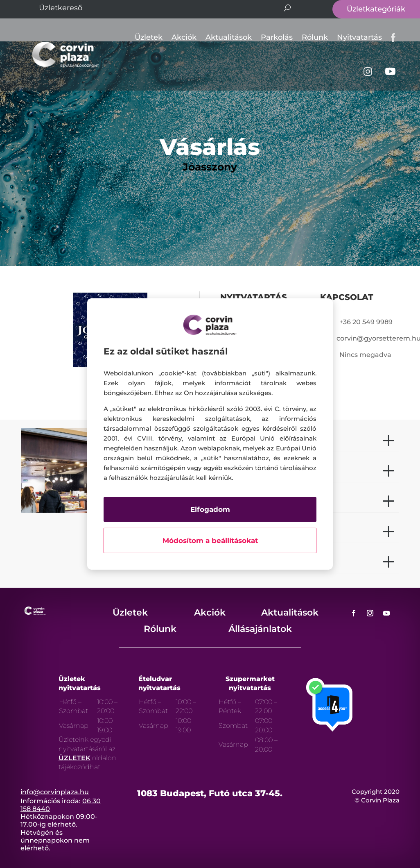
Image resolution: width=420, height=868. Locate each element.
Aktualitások (229, 37)
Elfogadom (210, 509)
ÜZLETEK (75, 758)
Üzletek (149, 37)
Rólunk (315, 37)
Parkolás (277, 37)
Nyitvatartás (359, 37)
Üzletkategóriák (376, 9)
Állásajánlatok (260, 629)
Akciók (184, 37)
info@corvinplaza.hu (55, 792)
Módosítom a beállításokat (210, 541)
